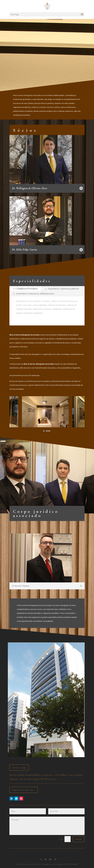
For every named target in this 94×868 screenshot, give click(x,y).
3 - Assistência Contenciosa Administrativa (34, 293)
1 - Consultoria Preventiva (25, 289)
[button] (44, 431)
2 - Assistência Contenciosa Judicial (62, 289)
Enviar (79, 839)
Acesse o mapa (19, 768)
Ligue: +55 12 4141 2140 (23, 790)
